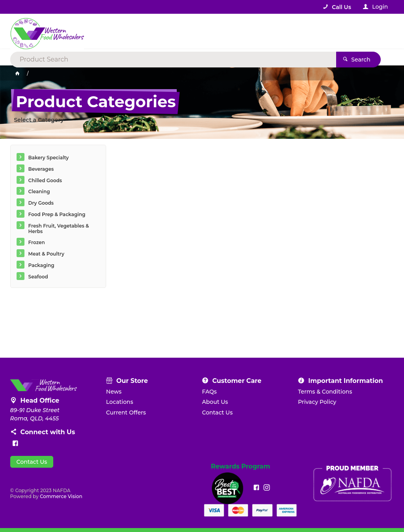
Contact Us (32, 462)
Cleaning (39, 191)
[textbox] (170, 32)
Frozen (37, 242)
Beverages (41, 169)
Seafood (38, 277)
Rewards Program (240, 467)
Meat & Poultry (46, 254)
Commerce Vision (61, 496)
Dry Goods (41, 203)
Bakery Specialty (49, 158)
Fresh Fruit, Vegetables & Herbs (59, 229)
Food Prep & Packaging (57, 214)
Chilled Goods (45, 180)
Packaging (41, 265)
